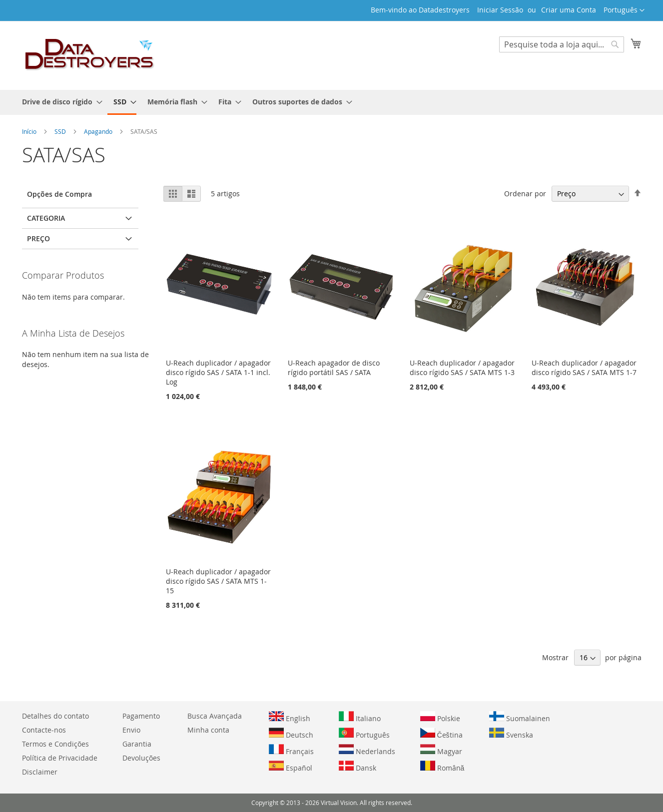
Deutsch (291, 734)
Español (291, 767)
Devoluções (141, 758)
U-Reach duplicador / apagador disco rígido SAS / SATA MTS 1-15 (218, 581)
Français (291, 750)
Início (30, 131)
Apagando (99, 131)
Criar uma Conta (569, 10)
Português (364, 734)
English (290, 717)
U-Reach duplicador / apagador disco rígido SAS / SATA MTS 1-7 (584, 368)
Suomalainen (520, 717)
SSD (61, 131)
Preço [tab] (38, 238)
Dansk (357, 767)
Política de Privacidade (60, 758)
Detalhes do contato (55, 716)
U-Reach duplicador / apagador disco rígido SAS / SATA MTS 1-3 (462, 368)
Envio (131, 730)
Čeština (441, 734)
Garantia (137, 744)
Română (442, 767)
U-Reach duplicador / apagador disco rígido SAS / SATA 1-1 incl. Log (218, 372)
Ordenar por (525, 194)
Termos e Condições (55, 744)
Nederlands (367, 750)
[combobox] (562, 44)
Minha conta (208, 730)
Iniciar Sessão (500, 10)
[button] (624, 10)
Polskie (440, 717)
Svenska (511, 734)
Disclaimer (40, 772)
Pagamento (141, 716)
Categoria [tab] (46, 218)
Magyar (441, 750)
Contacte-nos (44, 730)
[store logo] (90, 55)
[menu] (332, 102)
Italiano (360, 717)
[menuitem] (59, 102)
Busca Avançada (215, 716)
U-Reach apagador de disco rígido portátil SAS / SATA (334, 368)
